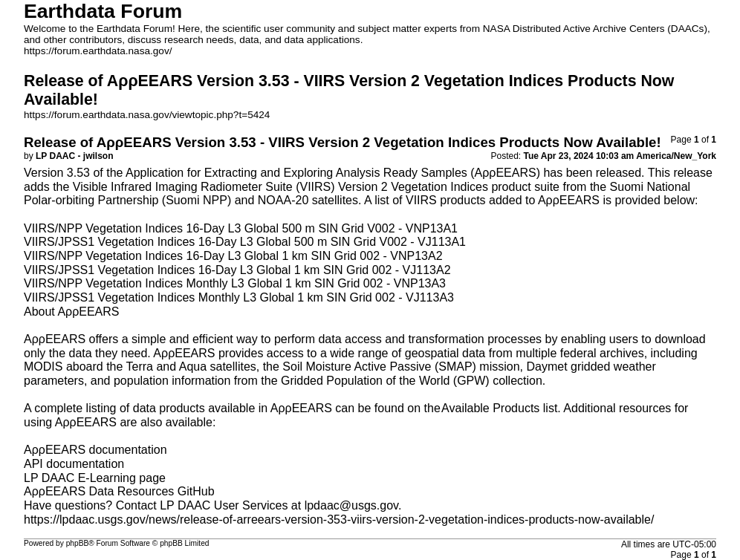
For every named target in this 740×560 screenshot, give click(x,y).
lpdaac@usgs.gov (351, 505)
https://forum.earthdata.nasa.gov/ (98, 51)
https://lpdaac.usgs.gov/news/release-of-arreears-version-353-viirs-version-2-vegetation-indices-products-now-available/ (339, 520)
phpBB (78, 543)
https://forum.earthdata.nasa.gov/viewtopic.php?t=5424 (147, 115)
